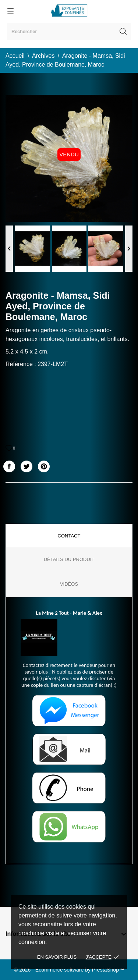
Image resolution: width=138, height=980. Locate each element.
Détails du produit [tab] (69, 559)
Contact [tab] (69, 536)
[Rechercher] (69, 31)
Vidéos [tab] (69, 584)
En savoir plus (57, 957)
